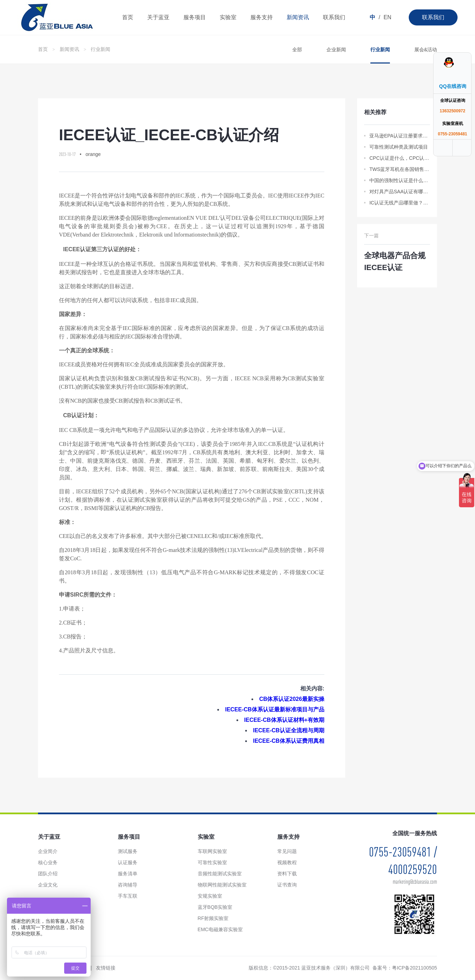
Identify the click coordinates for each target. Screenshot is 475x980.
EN (387, 17)
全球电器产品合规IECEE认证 (395, 261)
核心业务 (48, 862)
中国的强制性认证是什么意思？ (400, 180)
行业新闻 (100, 49)
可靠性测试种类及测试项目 (399, 147)
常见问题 (287, 851)
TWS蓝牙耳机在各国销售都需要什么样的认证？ (400, 169)
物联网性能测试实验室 (222, 885)
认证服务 (128, 862)
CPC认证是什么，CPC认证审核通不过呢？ (400, 158)
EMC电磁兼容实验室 (220, 929)
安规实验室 (210, 896)
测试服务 (128, 851)
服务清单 (128, 874)
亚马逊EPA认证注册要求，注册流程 (400, 136)
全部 (297, 50)
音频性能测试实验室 (220, 874)
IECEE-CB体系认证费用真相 (288, 741)
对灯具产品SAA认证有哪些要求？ (400, 192)
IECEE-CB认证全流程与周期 (288, 730)
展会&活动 (426, 50)
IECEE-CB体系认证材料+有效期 (284, 720)
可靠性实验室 (212, 862)
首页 (128, 17)
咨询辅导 (128, 885)
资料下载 (287, 874)
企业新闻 (336, 50)
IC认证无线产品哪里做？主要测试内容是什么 (400, 203)
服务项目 (195, 17)
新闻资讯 (298, 17)
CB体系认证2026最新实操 (292, 699)
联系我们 (433, 17)
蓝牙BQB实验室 (215, 907)
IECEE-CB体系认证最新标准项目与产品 (274, 709)
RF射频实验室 (213, 918)
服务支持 (262, 17)
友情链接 (106, 968)
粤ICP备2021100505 (414, 968)
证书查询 (287, 885)
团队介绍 (48, 874)
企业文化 (48, 885)
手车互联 (128, 896)
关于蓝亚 (158, 17)
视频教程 (287, 862)
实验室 (228, 17)
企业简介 (48, 851)
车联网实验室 (212, 851)
